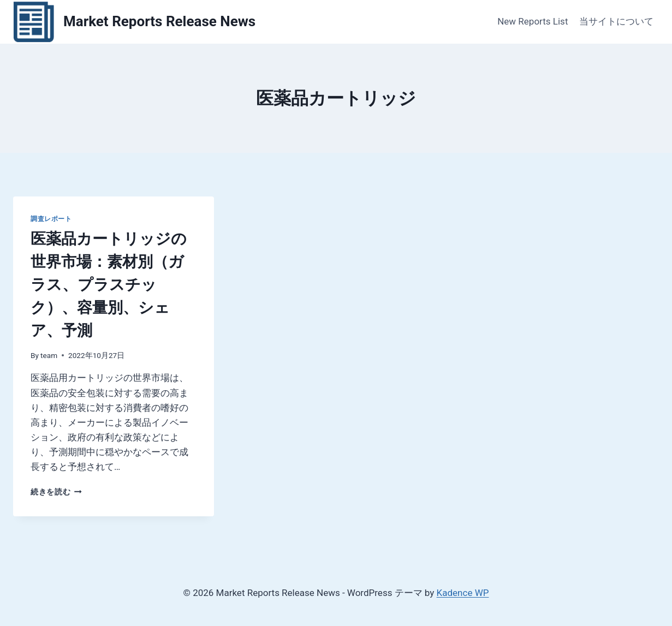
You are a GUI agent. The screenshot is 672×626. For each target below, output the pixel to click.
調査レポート (51, 219)
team (49, 355)
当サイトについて (616, 21)
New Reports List (533, 21)
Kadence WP (463, 593)
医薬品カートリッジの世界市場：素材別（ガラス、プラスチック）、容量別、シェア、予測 (109, 285)
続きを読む (56, 492)
